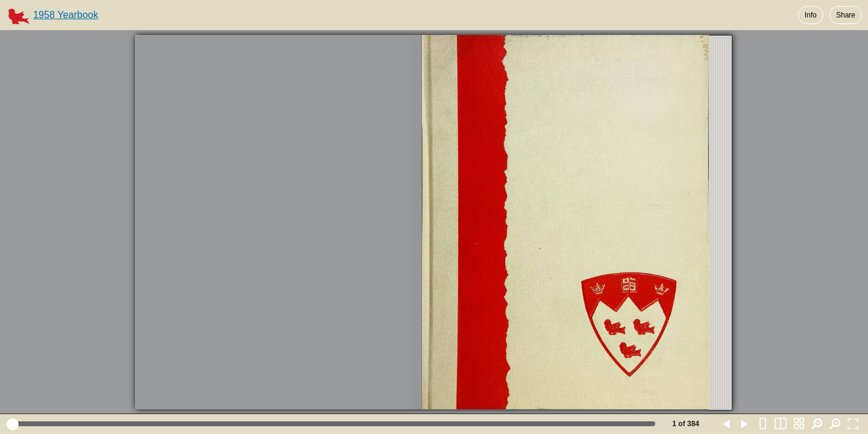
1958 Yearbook (66, 14)
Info (811, 15)
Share (846, 15)
